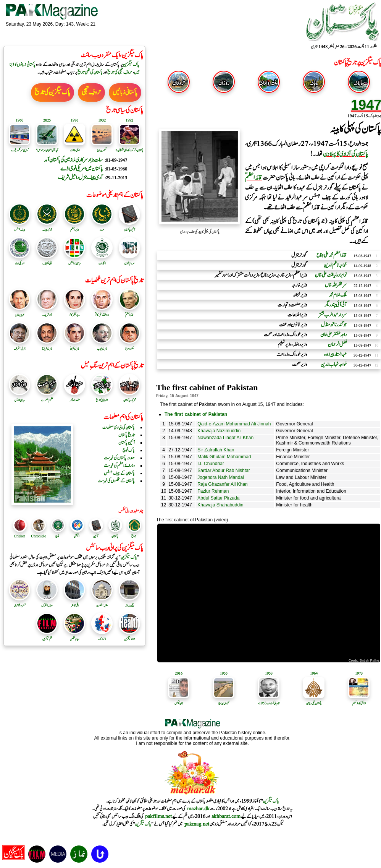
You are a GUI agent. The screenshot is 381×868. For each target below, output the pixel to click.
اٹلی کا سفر (74, 603)
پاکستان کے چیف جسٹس (119, 473)
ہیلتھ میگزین (129, 636)
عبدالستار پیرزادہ (335, 355)
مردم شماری (129, 261)
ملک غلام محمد (338, 295)
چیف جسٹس (19, 227)
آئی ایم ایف (47, 261)
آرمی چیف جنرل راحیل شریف (80, 178)
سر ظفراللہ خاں (336, 285)
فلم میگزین (47, 636)
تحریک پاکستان (129, 397)
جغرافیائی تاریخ (102, 397)
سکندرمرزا (129, 346)
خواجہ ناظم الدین (335, 265)
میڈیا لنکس (74, 636)
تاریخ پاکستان (127, 435)
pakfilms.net (158, 816)
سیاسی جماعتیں (74, 261)
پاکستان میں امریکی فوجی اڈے (82, 169)
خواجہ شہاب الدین (334, 365)
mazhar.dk (198, 809)
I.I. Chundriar (211, 464)
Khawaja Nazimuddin (219, 431)
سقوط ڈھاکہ (74, 397)
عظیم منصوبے (47, 397)
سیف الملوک (47, 603)
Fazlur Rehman (213, 491)
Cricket (19, 536)
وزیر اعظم (74, 227)
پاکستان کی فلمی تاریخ (90, 72)
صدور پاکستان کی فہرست (119, 458)
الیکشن (76, 536)
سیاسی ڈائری (19, 397)
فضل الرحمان (337, 345)
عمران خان (19, 312)
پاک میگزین (131, 65)
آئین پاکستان (129, 227)
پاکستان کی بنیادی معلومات (119, 427)
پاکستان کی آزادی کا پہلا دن (345, 154)
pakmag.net (197, 824)
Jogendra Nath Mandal (220, 477)
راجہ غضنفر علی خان (333, 335)
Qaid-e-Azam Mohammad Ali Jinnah (234, 424)
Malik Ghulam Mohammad (224, 457)
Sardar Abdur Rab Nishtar (224, 471)
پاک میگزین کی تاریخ (52, 92)
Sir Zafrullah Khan (216, 450)
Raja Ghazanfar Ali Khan (222, 484)
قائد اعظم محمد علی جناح (332, 255)
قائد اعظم (253, 178)
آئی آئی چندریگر (336, 305)
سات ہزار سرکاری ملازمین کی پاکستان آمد (73, 160)
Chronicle (38, 536)
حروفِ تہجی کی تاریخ (120, 72)
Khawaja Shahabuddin (220, 505)
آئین (96, 536)
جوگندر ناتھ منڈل (334, 325)
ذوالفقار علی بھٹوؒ (102, 312)
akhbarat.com (226, 816)
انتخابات (102, 261)
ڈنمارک (102, 636)
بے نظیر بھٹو (74, 312)
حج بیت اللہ (129, 603)
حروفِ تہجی (91, 92)
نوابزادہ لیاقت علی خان (331, 275)
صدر (102, 227)
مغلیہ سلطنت (102, 603)
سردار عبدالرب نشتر (333, 315)
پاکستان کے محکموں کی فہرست (116, 481)
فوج (57, 536)
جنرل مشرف (19, 346)
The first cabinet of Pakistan (196, 414)
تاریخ (134, 536)
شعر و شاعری (19, 603)
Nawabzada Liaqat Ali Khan (225, 438)
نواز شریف (47, 312)
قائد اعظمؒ (129, 312)
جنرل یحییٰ (74, 346)
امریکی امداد (19, 261)
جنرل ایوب (102, 346)
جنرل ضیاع (47, 346)
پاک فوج (129, 450)
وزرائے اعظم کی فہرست (119, 466)
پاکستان (115, 536)
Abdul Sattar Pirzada (218, 498)
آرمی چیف (47, 227)
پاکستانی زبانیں (125, 92)
